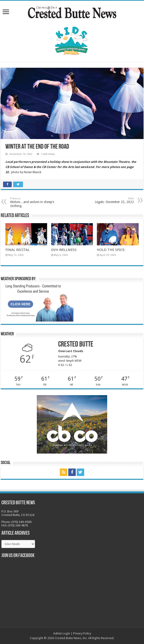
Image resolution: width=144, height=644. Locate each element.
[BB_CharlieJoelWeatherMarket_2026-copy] (38, 302)
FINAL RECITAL (17, 250)
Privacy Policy (82, 633)
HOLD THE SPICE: (111, 250)
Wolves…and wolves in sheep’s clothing (34, 202)
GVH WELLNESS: (64, 250)
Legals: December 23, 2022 (110, 200)
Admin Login (62, 633)
